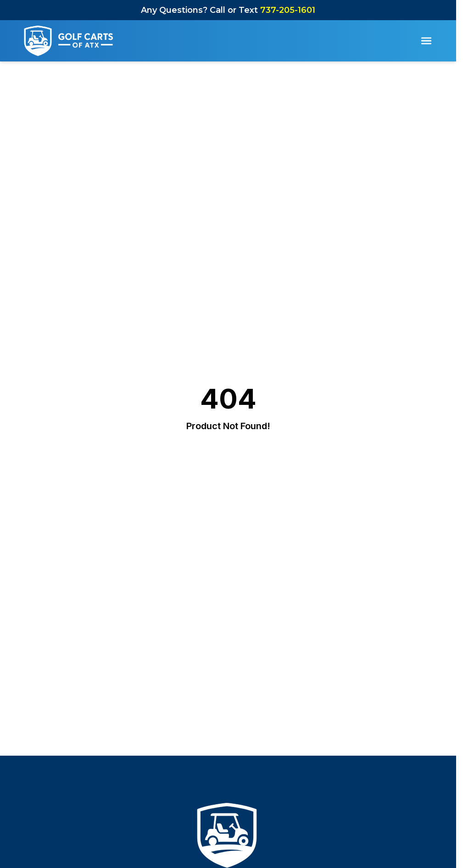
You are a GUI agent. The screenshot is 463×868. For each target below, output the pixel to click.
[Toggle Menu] (426, 41)
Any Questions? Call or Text (228, 10)
